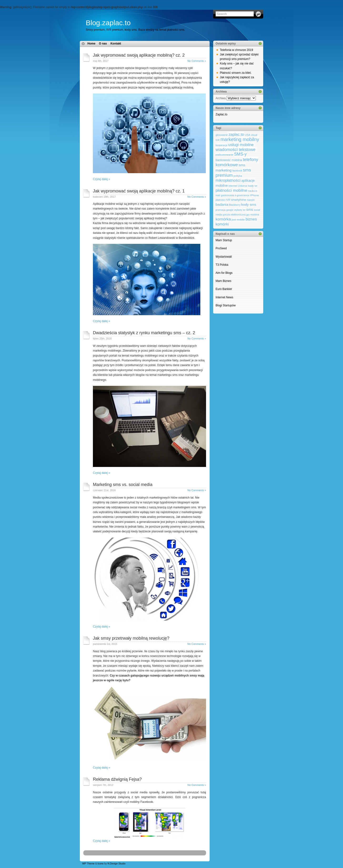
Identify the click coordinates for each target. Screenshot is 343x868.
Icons (101, 864)
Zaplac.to (221, 114)
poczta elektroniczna (234, 215)
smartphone (239, 200)
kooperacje (222, 145)
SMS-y (240, 154)
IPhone (254, 195)
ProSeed (221, 248)
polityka (238, 176)
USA (247, 135)
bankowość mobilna (229, 160)
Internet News (224, 297)
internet (233, 186)
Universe (243, 186)
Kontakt (116, 44)
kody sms (249, 205)
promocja (220, 210)
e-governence (242, 195)
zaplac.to (236, 134)
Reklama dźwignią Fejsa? (117, 779)
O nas (103, 44)
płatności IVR (223, 200)
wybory (238, 210)
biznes (251, 219)
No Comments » (197, 61)
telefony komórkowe (237, 162)
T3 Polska (222, 265)
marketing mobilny (240, 139)
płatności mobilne (231, 190)
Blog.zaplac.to (108, 23)
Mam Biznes (223, 281)
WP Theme (88, 864)
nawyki (251, 200)
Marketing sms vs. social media (123, 485)
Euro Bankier (224, 289)
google (230, 210)
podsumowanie (224, 155)
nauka (251, 191)
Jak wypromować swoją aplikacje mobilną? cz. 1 (139, 191)
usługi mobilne (241, 145)
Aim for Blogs (224, 273)
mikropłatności (228, 180)
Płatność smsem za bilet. (236, 73)
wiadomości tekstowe (236, 150)
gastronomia (227, 195)
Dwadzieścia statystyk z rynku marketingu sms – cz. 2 (144, 333)
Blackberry (235, 205)
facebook (237, 171)
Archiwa (221, 98)
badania (222, 204)
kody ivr (253, 186)
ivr (244, 210)
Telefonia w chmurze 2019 (236, 50)
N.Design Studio (116, 864)
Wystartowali (224, 257)
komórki (222, 224)
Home (91, 44)
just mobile (238, 220)
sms (250, 209)
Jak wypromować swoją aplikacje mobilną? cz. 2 (139, 55)
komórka (223, 219)
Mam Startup (224, 240)
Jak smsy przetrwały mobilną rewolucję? (131, 638)
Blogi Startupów (226, 305)
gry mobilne (253, 215)
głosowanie (222, 135)
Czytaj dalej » (101, 179)
